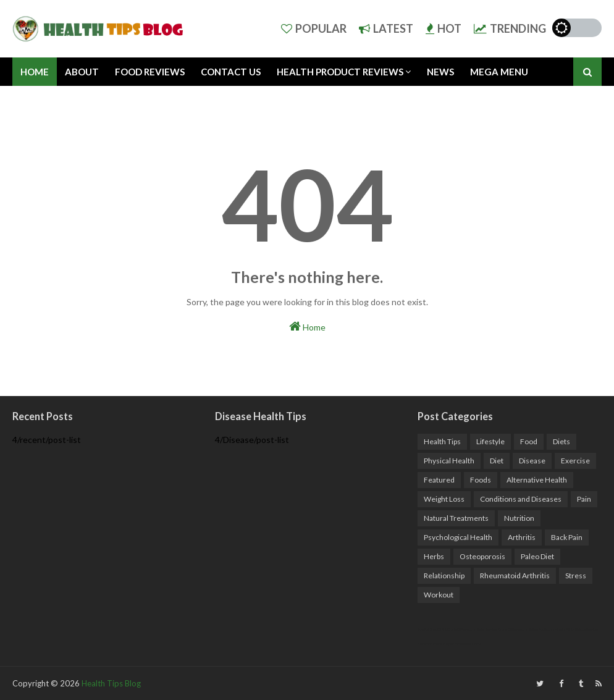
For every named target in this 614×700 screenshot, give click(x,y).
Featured (439, 480)
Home (307, 326)
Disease (532, 461)
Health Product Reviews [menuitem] (340, 72)
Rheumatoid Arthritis (515, 576)
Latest (386, 28)
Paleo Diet (537, 556)
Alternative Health (537, 480)
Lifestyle (490, 441)
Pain (584, 499)
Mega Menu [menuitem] (499, 72)
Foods (481, 480)
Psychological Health (458, 537)
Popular (314, 28)
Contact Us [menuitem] (231, 72)
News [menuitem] (440, 72)
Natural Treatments (456, 518)
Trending (510, 28)
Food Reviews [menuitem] (150, 72)
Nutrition (519, 518)
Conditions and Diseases (521, 499)
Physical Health (449, 461)
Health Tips (442, 441)
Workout (439, 595)
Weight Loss (444, 499)
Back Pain (567, 537)
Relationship (444, 576)
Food (529, 441)
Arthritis (522, 537)
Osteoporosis (482, 556)
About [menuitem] (82, 72)
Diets (561, 441)
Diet (497, 461)
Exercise (575, 461)
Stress (576, 576)
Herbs (434, 556)
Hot (444, 28)
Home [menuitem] (35, 72)
